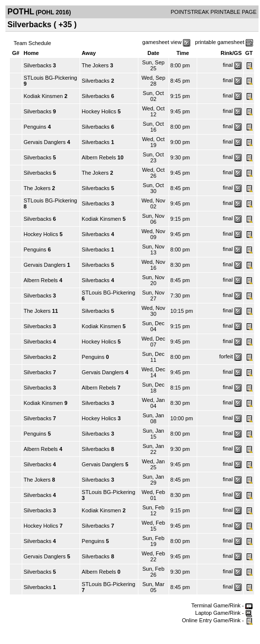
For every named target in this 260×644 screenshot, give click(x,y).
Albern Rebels (99, 157)
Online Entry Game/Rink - (217, 620)
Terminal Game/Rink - (222, 605)
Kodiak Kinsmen (43, 96)
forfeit (226, 356)
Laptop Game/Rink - (224, 613)
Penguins (35, 127)
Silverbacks (38, 65)
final (228, 65)
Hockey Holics (99, 111)
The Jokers (95, 65)
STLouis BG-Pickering (50, 78)
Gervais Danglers (45, 142)
